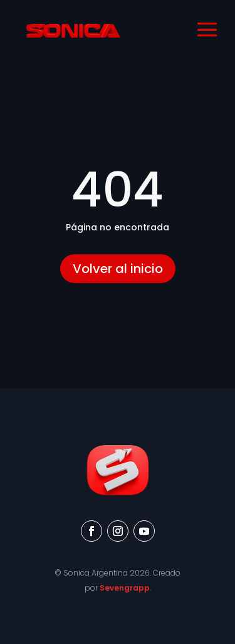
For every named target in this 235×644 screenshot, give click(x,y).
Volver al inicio (118, 269)
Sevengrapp (125, 588)
